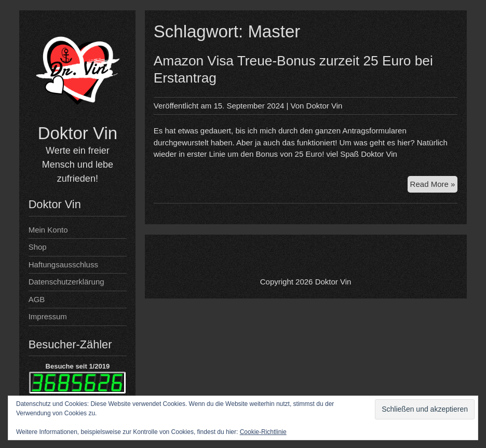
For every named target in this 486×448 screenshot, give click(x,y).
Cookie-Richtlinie (263, 432)
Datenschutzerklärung (66, 282)
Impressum (48, 316)
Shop (38, 247)
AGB (37, 299)
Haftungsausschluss (63, 264)
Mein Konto (48, 230)
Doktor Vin (78, 133)
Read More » (434, 186)
